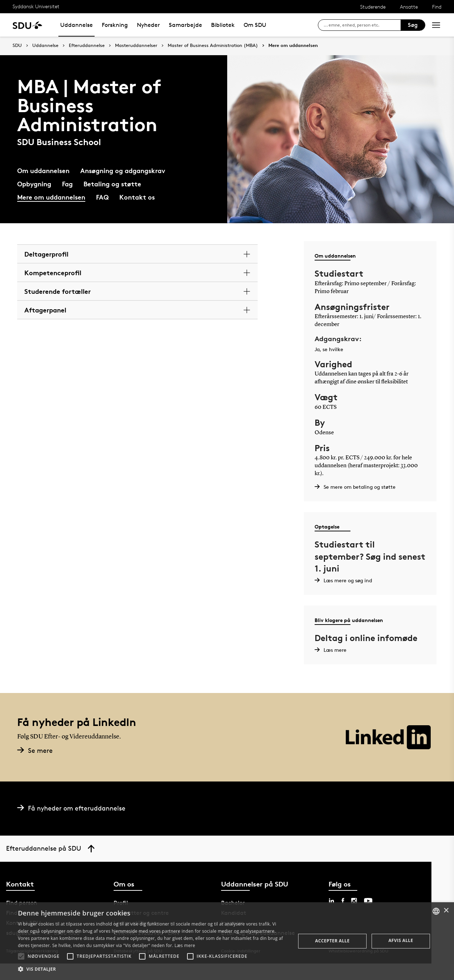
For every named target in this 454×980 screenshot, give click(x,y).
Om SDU (255, 25)
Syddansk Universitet (36, 6)
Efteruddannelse (87, 46)
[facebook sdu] (343, 901)
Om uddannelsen (43, 170)
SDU (17, 45)
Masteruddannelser (136, 46)
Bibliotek (223, 25)
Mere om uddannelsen (293, 46)
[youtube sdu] (368, 901)
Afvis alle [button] (401, 940)
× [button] (446, 911)
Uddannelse (77, 25)
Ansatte (409, 7)
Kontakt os (137, 197)
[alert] (227, 941)
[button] (21, 956)
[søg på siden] (362, 25)
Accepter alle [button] (332, 941)
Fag (67, 184)
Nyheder (148, 25)
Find (437, 7)
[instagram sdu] (354, 901)
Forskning (115, 25)
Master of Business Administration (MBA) (213, 46)
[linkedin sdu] (331, 901)
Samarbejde (185, 25)
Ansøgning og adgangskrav (123, 170)
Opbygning (34, 184)
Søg (413, 25)
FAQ (102, 197)
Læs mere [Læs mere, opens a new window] (185, 945)
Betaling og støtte (112, 184)
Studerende (373, 7)
